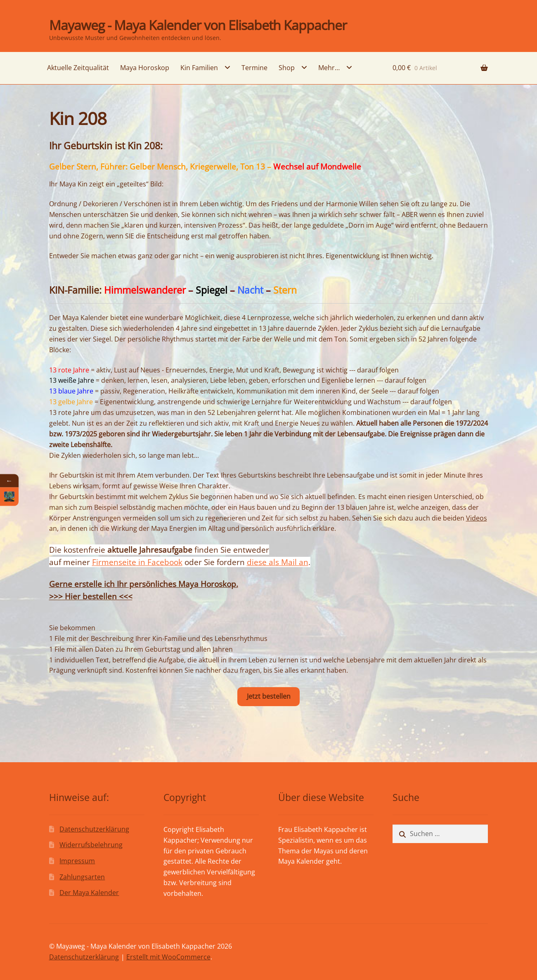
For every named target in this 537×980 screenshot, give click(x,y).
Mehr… (329, 68)
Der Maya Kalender (89, 893)
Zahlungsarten (82, 877)
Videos (477, 518)
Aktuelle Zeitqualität (78, 68)
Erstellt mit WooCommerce (168, 957)
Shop (287, 68)
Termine (254, 68)
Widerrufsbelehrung (91, 845)
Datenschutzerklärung (94, 829)
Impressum (77, 861)
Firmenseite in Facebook (137, 562)
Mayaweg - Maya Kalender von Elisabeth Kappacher (198, 25)
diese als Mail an (278, 562)
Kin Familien (199, 68)
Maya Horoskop (145, 68)
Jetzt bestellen (269, 696)
